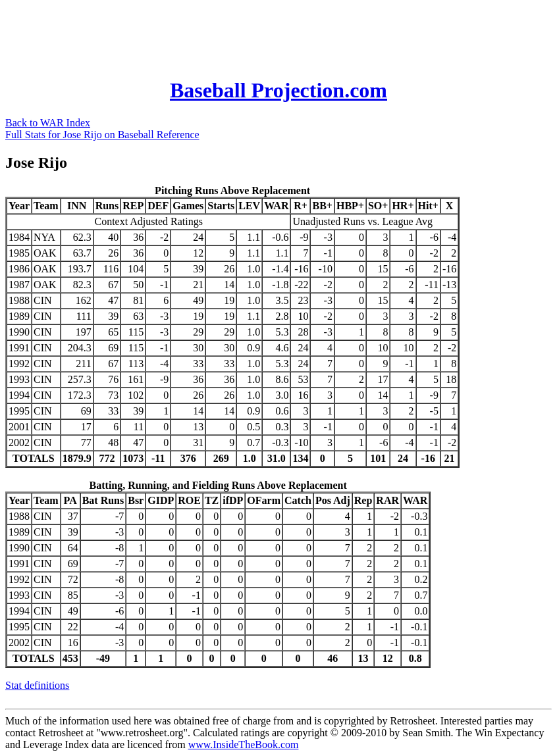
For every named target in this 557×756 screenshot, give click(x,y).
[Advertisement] (245, 35)
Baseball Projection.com (278, 90)
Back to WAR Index (48, 123)
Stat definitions (37, 685)
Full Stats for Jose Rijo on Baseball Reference (102, 135)
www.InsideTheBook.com (244, 744)
